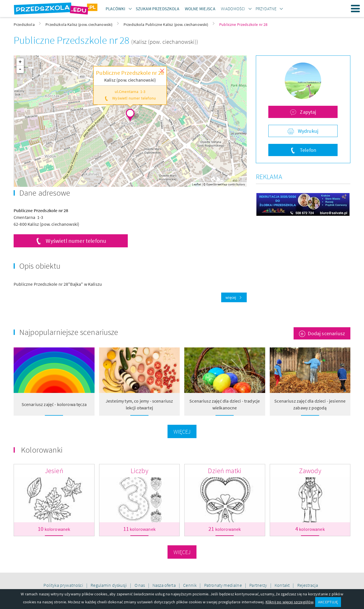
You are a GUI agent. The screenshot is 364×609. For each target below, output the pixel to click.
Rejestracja (308, 585)
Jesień (54, 471)
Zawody (310, 471)
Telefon (307, 150)
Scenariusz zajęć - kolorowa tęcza (54, 404)
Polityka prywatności (64, 585)
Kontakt (283, 585)
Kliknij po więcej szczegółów (289, 602)
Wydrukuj (307, 131)
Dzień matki (225, 471)
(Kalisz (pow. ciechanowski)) (165, 42)
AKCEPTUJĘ (328, 602)
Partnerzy (259, 585)
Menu (355, 9)
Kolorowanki (42, 450)
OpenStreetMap (217, 184)
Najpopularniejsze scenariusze (69, 332)
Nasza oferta (165, 585)
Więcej (182, 431)
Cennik (190, 585)
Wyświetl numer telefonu (76, 241)
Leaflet (196, 184)
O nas (140, 585)
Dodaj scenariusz (326, 333)
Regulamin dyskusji (109, 585)
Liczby (139, 471)
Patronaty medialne (223, 585)
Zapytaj (307, 112)
